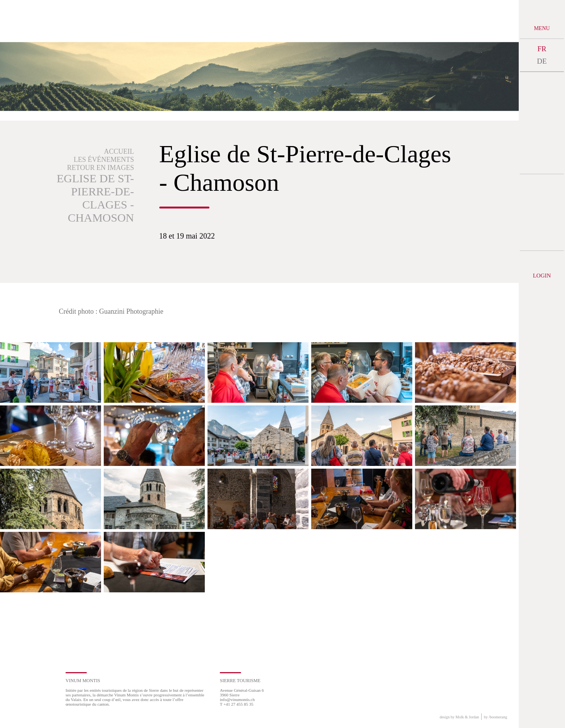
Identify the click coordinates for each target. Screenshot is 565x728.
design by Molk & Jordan (459, 717)
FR (542, 49)
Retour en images (101, 168)
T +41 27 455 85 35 (237, 704)
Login (542, 276)
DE (542, 61)
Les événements (104, 160)
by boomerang (496, 717)
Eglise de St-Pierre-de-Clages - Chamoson (95, 198)
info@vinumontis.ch (237, 699)
